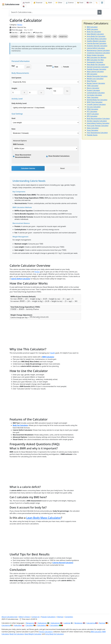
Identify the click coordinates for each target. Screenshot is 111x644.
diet (55, 36)
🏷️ (97, 3)
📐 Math (49, 3)
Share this (38, 33)
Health (53, 353)
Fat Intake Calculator (94, 95)
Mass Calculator (51, 518)
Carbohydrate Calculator (96, 93)
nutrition (31, 36)
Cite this (14, 33)
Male (56, 67)
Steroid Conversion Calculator (98, 67)
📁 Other (59, 3)
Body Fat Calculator (20, 425)
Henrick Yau (22, 27)
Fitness (20, 25)
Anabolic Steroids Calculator (97, 46)
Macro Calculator (93, 88)
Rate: (14, 129)
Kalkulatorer (55, 623)
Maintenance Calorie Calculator (98, 50)
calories (48, 36)
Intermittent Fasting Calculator (98, 123)
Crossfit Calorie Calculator (96, 104)
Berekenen (78, 623)
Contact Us (35, 617)
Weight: (49, 88)
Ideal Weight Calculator (95, 34)
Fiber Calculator (93, 97)
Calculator (29, 625)
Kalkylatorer (42, 623)
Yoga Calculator (93, 130)
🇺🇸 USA (89, 3)
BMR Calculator (48, 357)
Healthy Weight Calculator (96, 41)
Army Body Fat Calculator (96, 36)
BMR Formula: (18, 144)
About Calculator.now (9, 617)
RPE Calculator (92, 116)
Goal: (14, 118)
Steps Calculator (93, 128)
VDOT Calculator (93, 114)
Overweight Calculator (95, 62)
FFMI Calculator (93, 109)
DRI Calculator (92, 74)
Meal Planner (92, 81)
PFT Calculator (92, 111)
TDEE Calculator (93, 86)
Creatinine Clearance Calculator (98, 53)
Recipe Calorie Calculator (96, 83)
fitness (40, 36)
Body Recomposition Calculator (98, 119)
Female (66, 67)
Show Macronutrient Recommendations (23, 156)
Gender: (49, 66)
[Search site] (53, 12)
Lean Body (33, 518)
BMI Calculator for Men (95, 60)
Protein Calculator (93, 90)
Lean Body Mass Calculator (97, 39)
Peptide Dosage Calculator (96, 69)
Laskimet (67, 623)
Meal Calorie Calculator (95, 72)
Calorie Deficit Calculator (21, 279)
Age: (13, 66)
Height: (14, 88)
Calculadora (42, 625)
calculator (14, 36)
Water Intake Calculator (95, 55)
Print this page (16, 30)
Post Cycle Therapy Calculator (98, 126)
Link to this (25, 33)
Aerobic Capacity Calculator (97, 121)
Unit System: (17, 78)
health (23, 36)
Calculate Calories (28, 168)
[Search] (100, 12)
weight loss (63, 36)
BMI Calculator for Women (97, 57)
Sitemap (60, 617)
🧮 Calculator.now (11, 4)
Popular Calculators (48, 617)
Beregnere (30, 623)
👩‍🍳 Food (80, 3)
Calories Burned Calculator (63, 563)
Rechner (102, 623)
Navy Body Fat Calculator (96, 64)
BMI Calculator (92, 27)
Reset (63, 168)
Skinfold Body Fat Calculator (97, 100)
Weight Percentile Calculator (97, 76)
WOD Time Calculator (95, 102)
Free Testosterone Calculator (97, 133)
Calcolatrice (6, 625)
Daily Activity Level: (19, 103)
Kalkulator (18, 625)
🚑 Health (26, 3)
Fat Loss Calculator (94, 107)
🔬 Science (70, 3)
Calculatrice (91, 623)
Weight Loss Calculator (95, 79)
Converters (69, 617)
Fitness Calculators (46, 632)
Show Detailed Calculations (59, 156)
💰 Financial (38, 3)
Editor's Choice (24, 617)
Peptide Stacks (92, 135)
